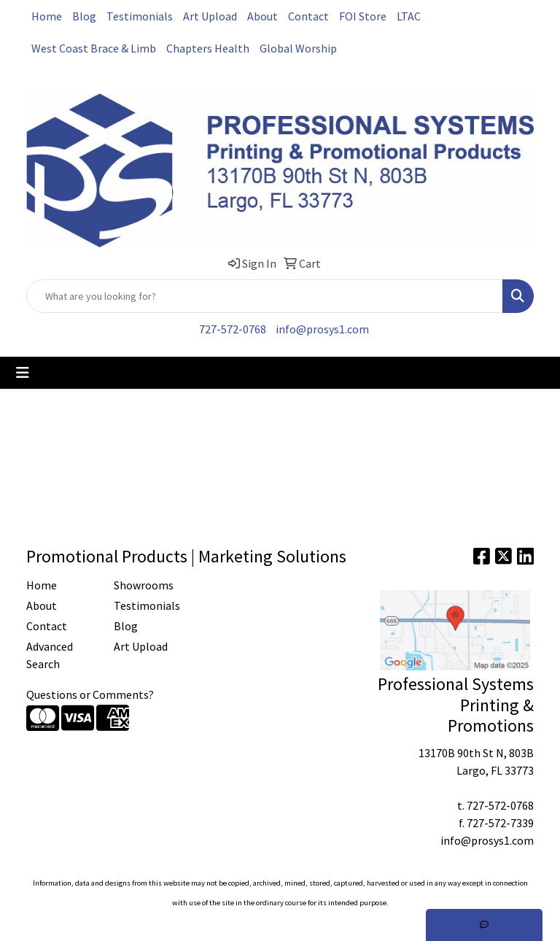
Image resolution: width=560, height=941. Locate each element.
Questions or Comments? (90, 694)
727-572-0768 (233, 329)
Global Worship (298, 48)
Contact (308, 16)
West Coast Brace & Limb (94, 48)
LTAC (409, 16)
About (262, 16)
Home (47, 16)
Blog (84, 16)
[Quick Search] (265, 296)
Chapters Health (208, 48)
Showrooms (144, 585)
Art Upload (210, 16)
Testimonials (140, 16)
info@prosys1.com (322, 329)
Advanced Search (50, 655)
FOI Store (363, 16)
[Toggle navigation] (23, 373)
